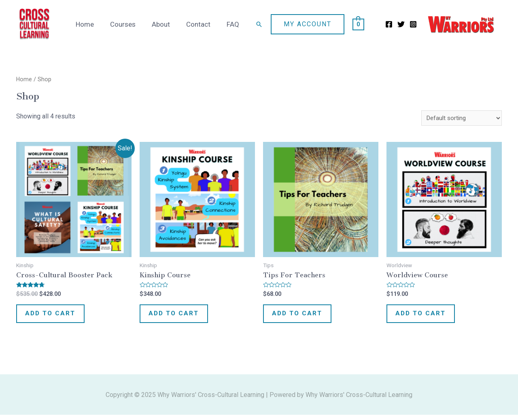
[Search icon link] (259, 24)
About (167, 24)
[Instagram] (413, 24)
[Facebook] (389, 24)
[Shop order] (459, 118)
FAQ (234, 24)
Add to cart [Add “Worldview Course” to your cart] (426, 316)
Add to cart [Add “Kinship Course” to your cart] (179, 316)
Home (96, 24)
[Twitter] (401, 24)
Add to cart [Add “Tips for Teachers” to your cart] (302, 316)
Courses (131, 24)
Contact (202, 24)
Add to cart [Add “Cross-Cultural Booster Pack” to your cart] (55, 316)
